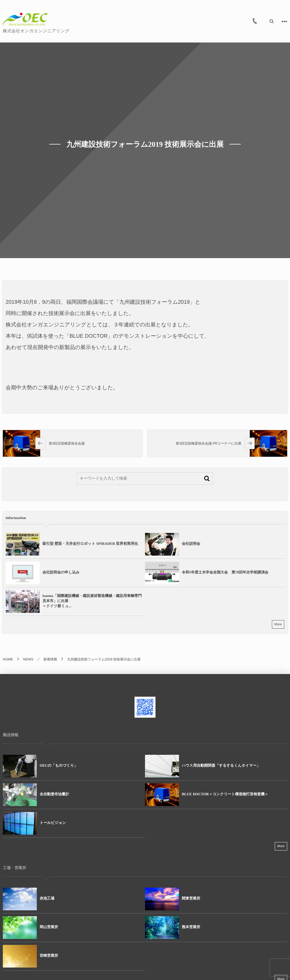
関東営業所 (191, 898)
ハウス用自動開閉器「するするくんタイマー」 (221, 765)
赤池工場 (47, 898)
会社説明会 (191, 544)
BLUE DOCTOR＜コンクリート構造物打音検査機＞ (225, 794)
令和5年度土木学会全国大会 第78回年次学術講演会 (225, 572)
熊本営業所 (191, 927)
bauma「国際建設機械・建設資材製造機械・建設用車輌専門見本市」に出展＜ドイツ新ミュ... (92, 601)
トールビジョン (53, 823)
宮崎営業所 (49, 955)
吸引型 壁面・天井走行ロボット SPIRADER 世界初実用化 (90, 544)
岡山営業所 (49, 927)
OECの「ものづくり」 (59, 765)
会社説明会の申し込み (61, 572)
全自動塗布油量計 (54, 794)
